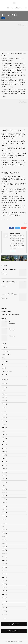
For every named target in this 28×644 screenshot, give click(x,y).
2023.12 (4, 476)
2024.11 (4, 438)
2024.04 (4, 462)
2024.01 (4, 472)
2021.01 (4, 595)
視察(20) (6, 219)
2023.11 (4, 479)
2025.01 (4, 432)
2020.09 (4, 608)
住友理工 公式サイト (13, 631)
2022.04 (4, 544)
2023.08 (4, 489)
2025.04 (4, 421)
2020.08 (4, 611)
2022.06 (4, 537)
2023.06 (4, 496)
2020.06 (4, 618)
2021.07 (4, 574)
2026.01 (4, 391)
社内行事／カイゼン (7, 372)
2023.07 (4, 493)
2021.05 (4, 581)
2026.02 (4, 387)
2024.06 (4, 455)
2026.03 (4, 384)
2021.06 (4, 578)
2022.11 (4, 520)
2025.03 (4, 425)
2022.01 (4, 554)
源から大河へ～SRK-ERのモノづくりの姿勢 (12, 270)
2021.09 (4, 567)
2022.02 (4, 550)
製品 (4, 358)
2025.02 (4, 428)
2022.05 (4, 540)
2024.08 (4, 449)
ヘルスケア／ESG (6, 355)
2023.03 (4, 506)
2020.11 (4, 601)
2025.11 (4, 398)
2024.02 (4, 469)
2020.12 (4, 598)
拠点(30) (3, 219)
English (12, 8)
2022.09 (4, 527)
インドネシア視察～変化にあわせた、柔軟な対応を (14, 294)
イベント (5, 362)
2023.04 (4, 503)
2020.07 (4, 615)
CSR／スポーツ (6, 351)
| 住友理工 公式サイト (19, 8)
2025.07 (4, 411)
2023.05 (4, 500)
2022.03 (4, 547)
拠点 (3, 18)
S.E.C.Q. (5, 348)
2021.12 (4, 557)
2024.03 (4, 466)
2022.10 (4, 523)
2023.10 (4, 483)
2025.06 (4, 415)
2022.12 (4, 516)
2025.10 (4, 401)
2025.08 (4, 408)
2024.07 (4, 452)
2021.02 (4, 591)
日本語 (7, 8)
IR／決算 (5, 375)
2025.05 (4, 418)
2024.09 (4, 445)
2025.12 (4, 394)
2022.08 (4, 530)
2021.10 (4, 564)
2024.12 (4, 435)
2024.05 (4, 459)
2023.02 (4, 510)
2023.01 (4, 513)
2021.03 (4, 588)
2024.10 (4, 442)
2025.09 (4, 404)
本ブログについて (13, 624)
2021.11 (4, 561)
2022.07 (4, 533)
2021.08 (4, 571)
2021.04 (4, 584)
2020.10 (4, 605)
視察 (4, 368)
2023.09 (4, 486)
